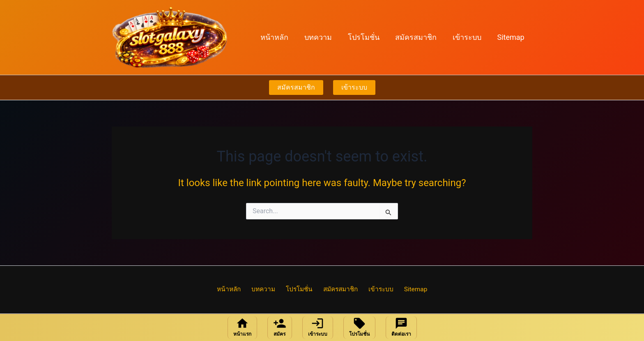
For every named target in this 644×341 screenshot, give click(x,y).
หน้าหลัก (281, 37)
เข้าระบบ (469, 37)
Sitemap (511, 37)
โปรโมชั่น (367, 37)
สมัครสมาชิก (419, 37)
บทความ (323, 37)
